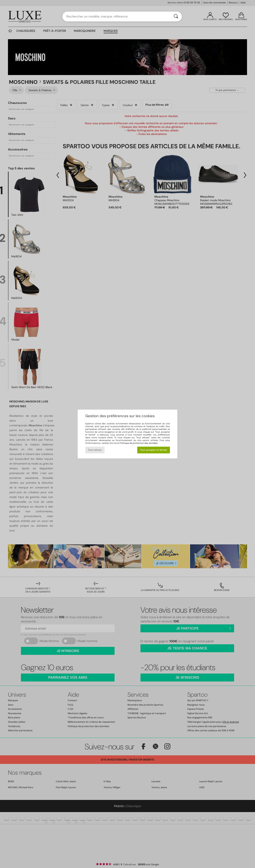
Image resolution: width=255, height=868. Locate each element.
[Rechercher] (176, 17)
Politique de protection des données (139, 443)
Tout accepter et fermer (153, 450)
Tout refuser (95, 450)
